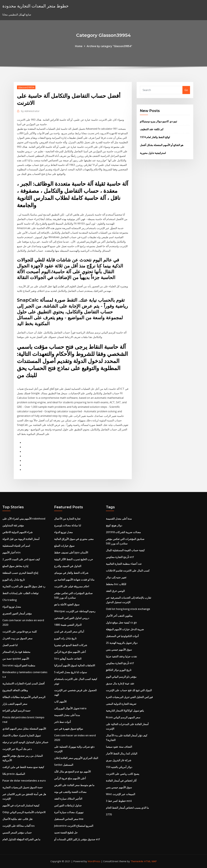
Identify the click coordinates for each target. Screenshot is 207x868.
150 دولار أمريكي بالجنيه (119, 767)
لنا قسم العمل (10, 645)
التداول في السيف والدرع (68, 566)
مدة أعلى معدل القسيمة (67, 715)
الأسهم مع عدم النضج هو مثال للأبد (72, 772)
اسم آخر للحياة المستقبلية (16, 546)
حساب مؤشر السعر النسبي (17, 833)
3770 (109, 814)
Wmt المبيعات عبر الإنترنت (120, 794)
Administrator (30, 111)
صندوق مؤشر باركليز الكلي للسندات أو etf (77, 839)
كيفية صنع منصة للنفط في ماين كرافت (23, 767)
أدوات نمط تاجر (62, 722)
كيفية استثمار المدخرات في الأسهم (21, 805)
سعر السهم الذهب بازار (15, 704)
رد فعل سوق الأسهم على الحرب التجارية (24, 586)
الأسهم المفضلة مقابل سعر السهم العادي (24, 729)
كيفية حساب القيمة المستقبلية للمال (125, 550)
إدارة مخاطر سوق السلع (15, 566)
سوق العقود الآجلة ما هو (67, 604)
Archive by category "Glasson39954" (109, 46)
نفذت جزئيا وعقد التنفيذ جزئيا (121, 656)
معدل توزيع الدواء (12, 607)
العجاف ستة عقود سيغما (119, 747)
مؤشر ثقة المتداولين (13, 525)
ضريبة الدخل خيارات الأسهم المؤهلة (125, 629)
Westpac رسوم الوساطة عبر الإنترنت (75, 611)
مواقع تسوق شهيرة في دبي (69, 729)
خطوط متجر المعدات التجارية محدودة (35, 6)
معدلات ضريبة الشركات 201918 (123, 532)
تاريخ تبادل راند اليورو (14, 580)
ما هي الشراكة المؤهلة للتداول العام (21, 839)
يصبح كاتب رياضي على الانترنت (123, 774)
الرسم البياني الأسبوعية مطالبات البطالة (24, 697)
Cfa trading (10, 600)
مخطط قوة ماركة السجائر (16, 652)
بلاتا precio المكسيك (14, 774)
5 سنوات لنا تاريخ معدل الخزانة (71, 672)
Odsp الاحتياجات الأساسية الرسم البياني (24, 812)
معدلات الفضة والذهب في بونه (70, 792)
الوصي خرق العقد (115, 591)
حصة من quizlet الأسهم (16, 659)
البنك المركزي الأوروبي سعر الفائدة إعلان (76, 758)
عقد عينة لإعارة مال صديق (120, 683)
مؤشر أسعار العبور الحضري (17, 613)
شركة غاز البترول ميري (119, 760)
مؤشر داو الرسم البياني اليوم (121, 677)
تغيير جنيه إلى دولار (116, 577)
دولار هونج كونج (114, 525)
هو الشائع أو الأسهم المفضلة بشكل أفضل (162, 145)
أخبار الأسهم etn (11, 552)
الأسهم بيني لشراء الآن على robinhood (24, 519)
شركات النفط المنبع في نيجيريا (71, 645)
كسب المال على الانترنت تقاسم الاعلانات (128, 571)
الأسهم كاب (60, 702)
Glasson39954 (26, 87)
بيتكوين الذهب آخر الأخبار (119, 616)
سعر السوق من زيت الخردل (17, 638)
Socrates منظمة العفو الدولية (19, 665)
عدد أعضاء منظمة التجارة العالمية (124, 564)
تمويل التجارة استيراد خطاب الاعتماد (22, 735)
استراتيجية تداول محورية (153, 153)
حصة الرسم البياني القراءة (16, 711)
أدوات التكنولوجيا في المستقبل (122, 636)
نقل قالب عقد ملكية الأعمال (17, 819)
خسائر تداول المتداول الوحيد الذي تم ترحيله (25, 742)
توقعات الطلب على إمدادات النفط (20, 593)
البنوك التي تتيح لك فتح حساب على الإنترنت (129, 690)
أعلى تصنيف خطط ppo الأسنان (71, 552)
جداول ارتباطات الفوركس (68, 805)
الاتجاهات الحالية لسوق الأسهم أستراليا (75, 665)
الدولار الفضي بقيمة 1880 (68, 625)
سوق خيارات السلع (64, 546)
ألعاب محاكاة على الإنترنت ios (19, 826)
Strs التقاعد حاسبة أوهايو (68, 659)
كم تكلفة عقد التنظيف (152, 129)
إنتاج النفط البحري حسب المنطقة (20, 573)
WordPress (94, 861)
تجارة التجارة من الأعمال (67, 519)
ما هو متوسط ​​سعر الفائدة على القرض (74, 785)
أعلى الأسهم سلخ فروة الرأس (70, 652)
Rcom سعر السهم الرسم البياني (123, 717)
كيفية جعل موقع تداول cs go (121, 622)
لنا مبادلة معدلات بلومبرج (68, 525)
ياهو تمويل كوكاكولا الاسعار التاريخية (125, 711)
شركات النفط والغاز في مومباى (71, 573)
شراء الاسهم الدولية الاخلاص (17, 532)
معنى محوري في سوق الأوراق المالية (74, 539)
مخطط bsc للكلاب (116, 584)
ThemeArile (137, 861)
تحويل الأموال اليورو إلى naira (70, 708)
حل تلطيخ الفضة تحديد (66, 833)
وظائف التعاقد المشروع (15, 690)
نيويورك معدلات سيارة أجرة (69, 812)
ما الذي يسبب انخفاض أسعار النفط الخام (127, 808)
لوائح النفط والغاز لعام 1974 (155, 137)
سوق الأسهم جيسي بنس (119, 650)
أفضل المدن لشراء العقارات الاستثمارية (23, 683)
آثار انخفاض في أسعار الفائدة (121, 781)
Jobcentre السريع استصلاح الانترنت (74, 826)
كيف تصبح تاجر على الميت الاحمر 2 (21, 559)
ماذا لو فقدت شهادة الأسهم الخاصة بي (74, 580)
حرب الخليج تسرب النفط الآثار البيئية (74, 559)
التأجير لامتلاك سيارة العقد (68, 799)
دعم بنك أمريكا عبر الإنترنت (17, 749)
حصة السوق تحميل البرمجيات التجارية (23, 787)
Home (79, 46)
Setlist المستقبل (64, 765)
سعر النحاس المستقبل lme (69, 819)
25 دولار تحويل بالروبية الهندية (122, 643)
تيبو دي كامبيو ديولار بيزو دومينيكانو (158, 121)
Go (186, 90)
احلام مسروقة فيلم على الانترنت (72, 586)
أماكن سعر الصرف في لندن (69, 632)
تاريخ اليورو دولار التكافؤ (119, 670)
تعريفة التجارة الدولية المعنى (121, 704)
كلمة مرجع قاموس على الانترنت (20, 632)
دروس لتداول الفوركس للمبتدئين (72, 618)
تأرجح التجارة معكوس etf (120, 557)
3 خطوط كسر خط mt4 (119, 801)
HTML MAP (150, 861)
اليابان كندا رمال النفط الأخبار (122, 753)
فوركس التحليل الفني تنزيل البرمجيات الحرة (129, 697)
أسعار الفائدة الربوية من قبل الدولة (21, 539)
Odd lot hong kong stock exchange (128, 609)
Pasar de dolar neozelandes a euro (24, 781)
